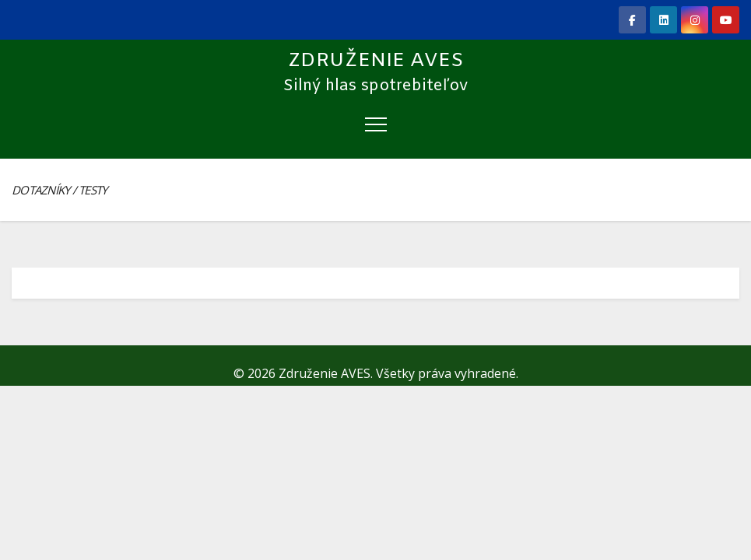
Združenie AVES (376, 61)
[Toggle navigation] (376, 124)
